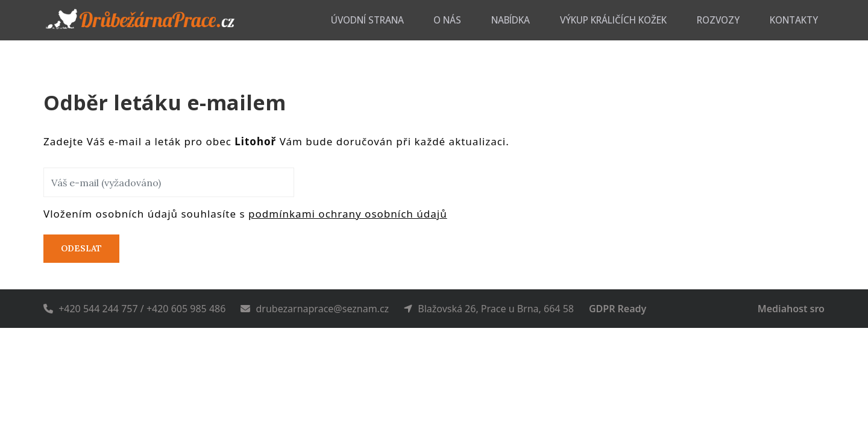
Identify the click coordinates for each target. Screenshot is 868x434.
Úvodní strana (457, 20)
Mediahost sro (791, 309)
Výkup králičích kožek (657, 20)
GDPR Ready (618, 309)
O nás (522, 20)
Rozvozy (744, 20)
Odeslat (81, 248)
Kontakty (803, 20)
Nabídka (572, 20)
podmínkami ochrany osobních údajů (348, 214)
